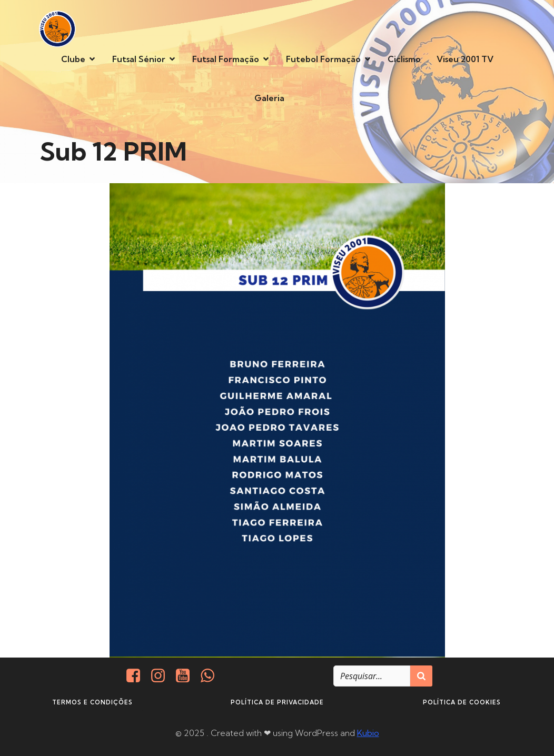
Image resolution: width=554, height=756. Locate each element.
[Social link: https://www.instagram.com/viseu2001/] (162, 676)
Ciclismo (404, 59)
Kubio (368, 733)
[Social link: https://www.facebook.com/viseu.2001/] (137, 676)
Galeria (269, 98)
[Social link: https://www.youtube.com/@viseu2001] (187, 676)
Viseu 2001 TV (465, 59)
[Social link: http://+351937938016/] (211, 676)
